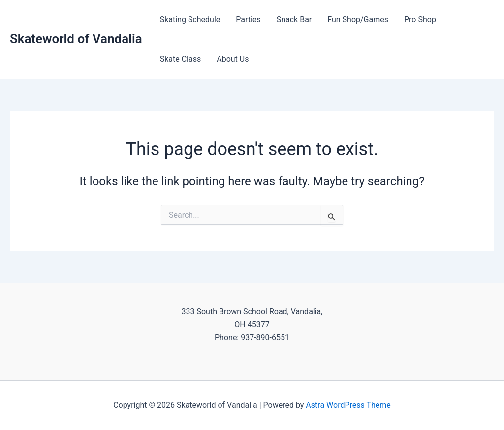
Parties (248, 19)
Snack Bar (294, 19)
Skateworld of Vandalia (76, 39)
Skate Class (181, 59)
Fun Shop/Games (358, 19)
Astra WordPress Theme (348, 405)
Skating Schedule (190, 19)
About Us (233, 59)
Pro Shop (420, 19)
